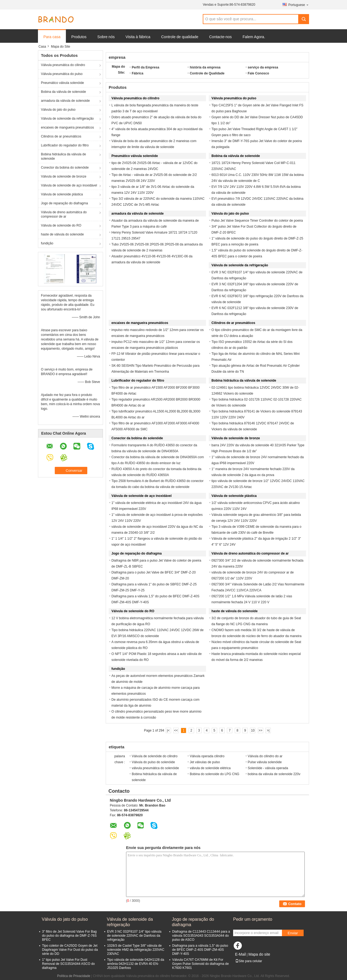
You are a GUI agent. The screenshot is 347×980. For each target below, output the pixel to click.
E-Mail (240, 954)
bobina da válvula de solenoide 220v (274, 774)
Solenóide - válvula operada (268, 768)
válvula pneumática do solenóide (155, 768)
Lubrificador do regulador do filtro (65, 145)
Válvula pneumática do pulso (62, 74)
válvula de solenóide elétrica (210, 768)
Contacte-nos (221, 37)
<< (176, 730)
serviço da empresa (263, 67)
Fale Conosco (258, 73)
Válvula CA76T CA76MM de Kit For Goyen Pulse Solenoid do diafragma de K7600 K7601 (200, 964)
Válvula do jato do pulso (58, 110)
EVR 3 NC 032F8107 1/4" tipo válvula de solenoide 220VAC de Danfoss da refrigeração (134, 936)
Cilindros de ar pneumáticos (61, 136)
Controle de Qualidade (207, 73)
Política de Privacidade (74, 976)
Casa (42, 47)
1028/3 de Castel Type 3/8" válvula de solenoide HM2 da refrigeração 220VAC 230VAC (136, 950)
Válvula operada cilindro (207, 756)
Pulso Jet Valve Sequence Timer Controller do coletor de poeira (257, 221)
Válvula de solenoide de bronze (64, 176)
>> (261, 730)
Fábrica (138, 73)
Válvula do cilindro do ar (265, 756)
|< (168, 730)
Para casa (52, 37)
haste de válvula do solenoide (62, 234)
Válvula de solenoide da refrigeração (67, 119)
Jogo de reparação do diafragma (64, 203)
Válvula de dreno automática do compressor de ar (64, 214)
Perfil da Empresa (145, 67)
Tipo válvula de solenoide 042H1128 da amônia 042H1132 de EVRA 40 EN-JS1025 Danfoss (136, 964)
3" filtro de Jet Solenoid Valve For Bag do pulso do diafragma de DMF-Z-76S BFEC (69, 936)
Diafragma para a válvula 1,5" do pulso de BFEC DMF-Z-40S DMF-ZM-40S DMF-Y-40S (200, 950)
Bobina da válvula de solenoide (63, 92)
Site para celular (249, 961)
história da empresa (205, 67)
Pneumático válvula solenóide (62, 83)
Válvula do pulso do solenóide (153, 762)
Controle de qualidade (180, 37)
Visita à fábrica (138, 37)
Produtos (79, 37)
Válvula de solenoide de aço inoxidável (69, 185)
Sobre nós (106, 37)
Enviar (293, 933)
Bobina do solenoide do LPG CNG (215, 774)
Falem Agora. (254, 37)
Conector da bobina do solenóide (65, 168)
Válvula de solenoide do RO (61, 225)
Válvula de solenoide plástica (62, 194)
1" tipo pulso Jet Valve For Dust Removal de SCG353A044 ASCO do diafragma (68, 964)
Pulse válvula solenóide (265, 762)
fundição (47, 243)
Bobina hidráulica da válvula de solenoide (63, 156)
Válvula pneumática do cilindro (63, 65)
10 (253, 730)
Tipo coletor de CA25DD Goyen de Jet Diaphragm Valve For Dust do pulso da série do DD (70, 950)
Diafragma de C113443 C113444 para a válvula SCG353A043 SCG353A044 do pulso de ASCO (201, 936)
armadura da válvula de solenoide (65, 101)
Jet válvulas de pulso (205, 762)
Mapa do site (259, 954)
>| (268, 730)
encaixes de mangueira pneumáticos (67, 127)
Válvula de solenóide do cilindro (155, 756)
